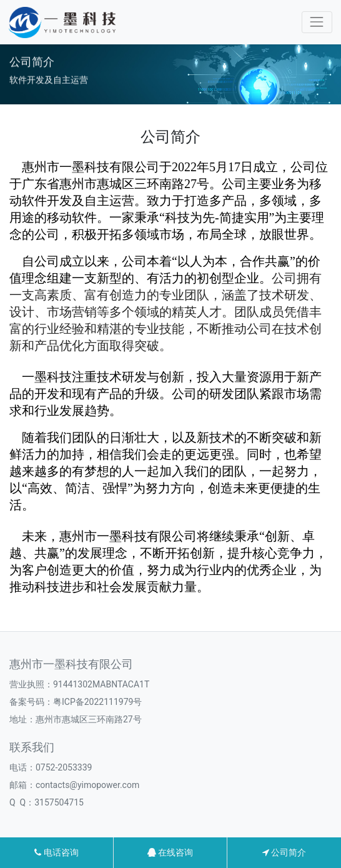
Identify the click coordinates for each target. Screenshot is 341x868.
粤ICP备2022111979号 (97, 702)
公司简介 (284, 852)
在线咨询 (170, 852)
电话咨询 (56, 852)
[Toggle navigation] (317, 22)
